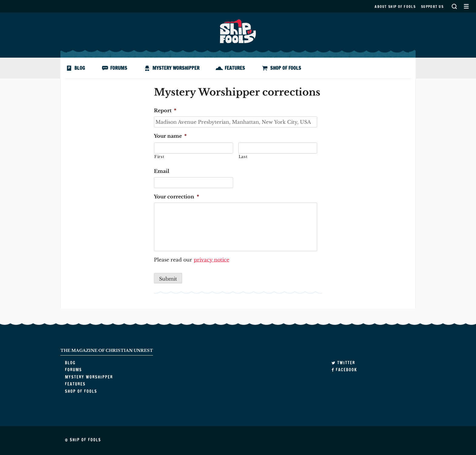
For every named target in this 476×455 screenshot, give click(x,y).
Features (235, 68)
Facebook (344, 370)
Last (243, 157)
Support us (432, 7)
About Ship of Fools (395, 7)
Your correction (177, 197)
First (159, 157)
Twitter (343, 363)
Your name (170, 136)
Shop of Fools (286, 68)
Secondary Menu (466, 6)
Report (165, 110)
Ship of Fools (238, 31)
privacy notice (211, 260)
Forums (119, 68)
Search (454, 6)
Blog (80, 68)
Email (162, 171)
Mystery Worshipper (176, 68)
